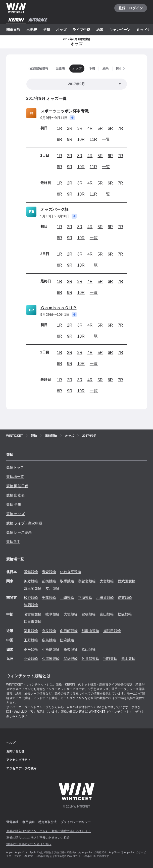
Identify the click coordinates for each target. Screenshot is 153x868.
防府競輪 (67, 640)
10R (81, 139)
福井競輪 (31, 631)
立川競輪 (53, 588)
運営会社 (12, 822)
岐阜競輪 (53, 614)
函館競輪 (31, 572)
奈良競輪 (49, 631)
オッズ (61, 30)
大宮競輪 (107, 581)
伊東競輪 (125, 598)
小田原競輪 (105, 598)
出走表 (32, 30)
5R (100, 128)
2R (70, 128)
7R (120, 128)
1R (60, 128)
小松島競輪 (51, 649)
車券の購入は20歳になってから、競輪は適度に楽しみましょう (49, 831)
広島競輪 (49, 640)
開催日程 (13, 30)
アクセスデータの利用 (21, 768)
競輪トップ (15, 467)
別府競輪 (110, 659)
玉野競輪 (31, 640)
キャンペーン (120, 30)
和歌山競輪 (90, 631)
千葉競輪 (49, 598)
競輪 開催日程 (17, 486)
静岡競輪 (31, 605)
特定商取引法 (47, 822)
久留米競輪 (51, 659)
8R (60, 139)
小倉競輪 (31, 659)
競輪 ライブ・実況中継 (24, 523)
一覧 (106, 139)
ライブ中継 (81, 30)
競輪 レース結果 (19, 532)
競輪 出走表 (16, 495)
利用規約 (28, 822)
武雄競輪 (71, 659)
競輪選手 (13, 542)
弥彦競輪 (31, 581)
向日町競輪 (69, 631)
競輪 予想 (14, 505)
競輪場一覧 (15, 477)
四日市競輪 (33, 622)
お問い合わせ (15, 751)
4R (90, 128)
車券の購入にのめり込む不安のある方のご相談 (38, 838)
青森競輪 (49, 572)
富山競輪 (107, 614)
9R (70, 139)
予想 (46, 30)
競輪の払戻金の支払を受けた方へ (29, 844)
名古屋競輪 (33, 614)
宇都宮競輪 (87, 581)
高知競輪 (71, 649)
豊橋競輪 (89, 614)
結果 (100, 30)
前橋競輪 (49, 581)
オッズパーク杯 (55, 209)
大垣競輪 (71, 614)
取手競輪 (67, 581)
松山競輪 (89, 649)
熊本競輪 (128, 659)
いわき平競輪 (71, 572)
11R (93, 139)
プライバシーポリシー (76, 822)
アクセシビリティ (18, 760)
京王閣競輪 (33, 588)
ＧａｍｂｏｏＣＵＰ (59, 308)
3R (80, 128)
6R (110, 128)
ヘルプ (11, 743)
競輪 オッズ (16, 514)
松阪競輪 (125, 614)
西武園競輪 (127, 581)
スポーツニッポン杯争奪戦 (65, 111)
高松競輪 (31, 649)
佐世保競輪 (90, 659)
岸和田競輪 (112, 631)
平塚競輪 (85, 598)
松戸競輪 (31, 598)
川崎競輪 (67, 598)
